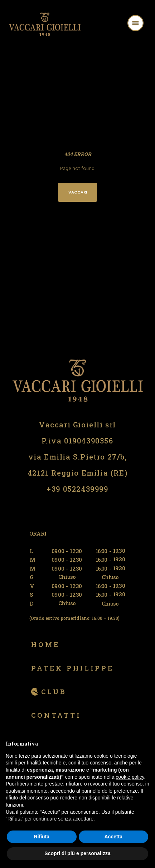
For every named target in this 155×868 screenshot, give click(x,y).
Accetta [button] (113, 837)
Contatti (56, 715)
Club (54, 691)
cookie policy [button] (130, 777)
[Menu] (145, 24)
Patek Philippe (72, 668)
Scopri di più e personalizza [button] (77, 853)
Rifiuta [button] (42, 837)
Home (45, 644)
